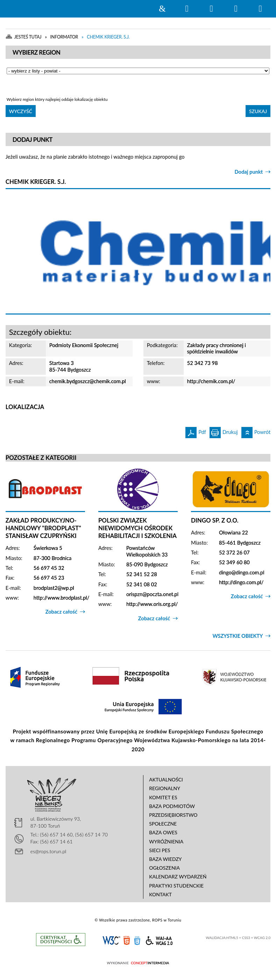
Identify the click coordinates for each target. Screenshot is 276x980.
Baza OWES (163, 832)
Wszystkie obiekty (238, 636)
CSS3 (137, 940)
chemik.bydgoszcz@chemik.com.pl (88, 381)
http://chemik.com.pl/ (211, 381)
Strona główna (162, 9)
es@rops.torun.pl (48, 851)
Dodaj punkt (249, 172)
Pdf (196, 431)
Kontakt (160, 894)
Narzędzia (211, 9)
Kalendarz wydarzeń (178, 877)
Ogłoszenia (164, 868)
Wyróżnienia (166, 841)
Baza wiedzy (165, 859)
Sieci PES (160, 850)
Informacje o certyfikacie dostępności (61, 940)
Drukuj (224, 431)
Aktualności (166, 779)
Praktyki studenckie (176, 886)
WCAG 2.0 (159, 940)
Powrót (256, 431)
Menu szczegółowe (260, 9)
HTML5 (127, 940)
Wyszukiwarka (187, 9)
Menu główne (236, 9)
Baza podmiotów (172, 806)
